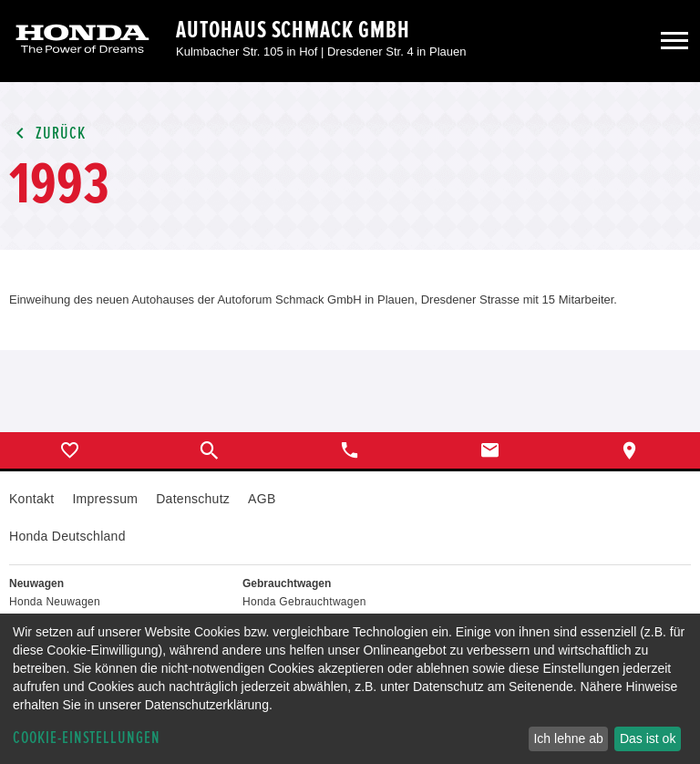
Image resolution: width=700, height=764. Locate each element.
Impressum (105, 499)
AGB (262, 499)
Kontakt (31, 499)
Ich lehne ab (568, 738)
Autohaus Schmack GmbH (293, 30)
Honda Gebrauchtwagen (304, 602)
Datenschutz (193, 499)
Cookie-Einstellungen (87, 738)
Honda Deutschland (67, 536)
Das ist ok (648, 738)
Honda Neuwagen (55, 602)
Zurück (47, 134)
